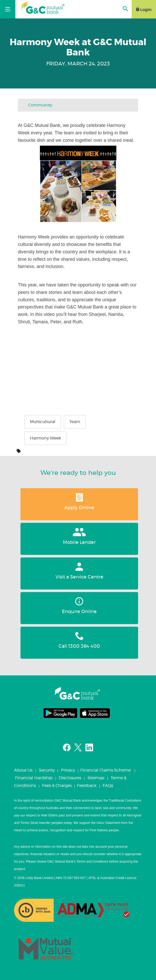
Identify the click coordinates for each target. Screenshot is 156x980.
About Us (23, 770)
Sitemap (96, 778)
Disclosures (70, 778)
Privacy (68, 770)
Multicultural (43, 422)
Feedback (87, 786)
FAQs (108, 786)
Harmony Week (45, 438)
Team (75, 422)
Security (47, 770)
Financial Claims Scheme (105, 770)
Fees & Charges (57, 786)
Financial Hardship (34, 778)
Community (40, 105)
